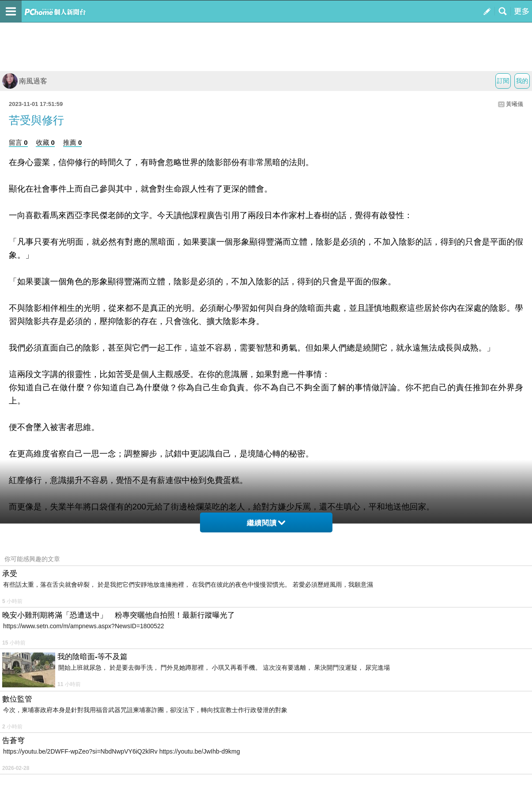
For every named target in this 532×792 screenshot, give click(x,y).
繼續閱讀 (266, 523)
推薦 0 (73, 142)
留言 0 (18, 142)
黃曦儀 (515, 104)
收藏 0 (45, 142)
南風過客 (25, 81)
